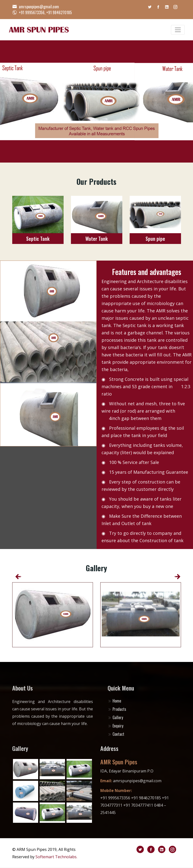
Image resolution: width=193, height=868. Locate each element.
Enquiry (115, 726)
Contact (116, 734)
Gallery (115, 717)
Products (117, 709)
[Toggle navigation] (178, 30)
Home (114, 701)
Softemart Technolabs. (56, 857)
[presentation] (17, 576)
